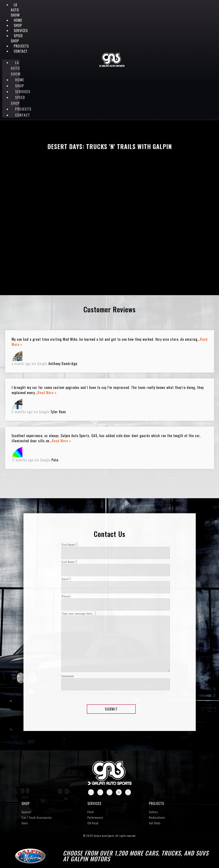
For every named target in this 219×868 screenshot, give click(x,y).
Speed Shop (17, 38)
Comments (68, 676)
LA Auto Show (15, 10)
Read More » (47, 393)
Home (18, 20)
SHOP (26, 803)
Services (94, 803)
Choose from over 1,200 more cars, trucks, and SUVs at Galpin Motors (136, 856)
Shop (18, 25)
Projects (157, 803)
